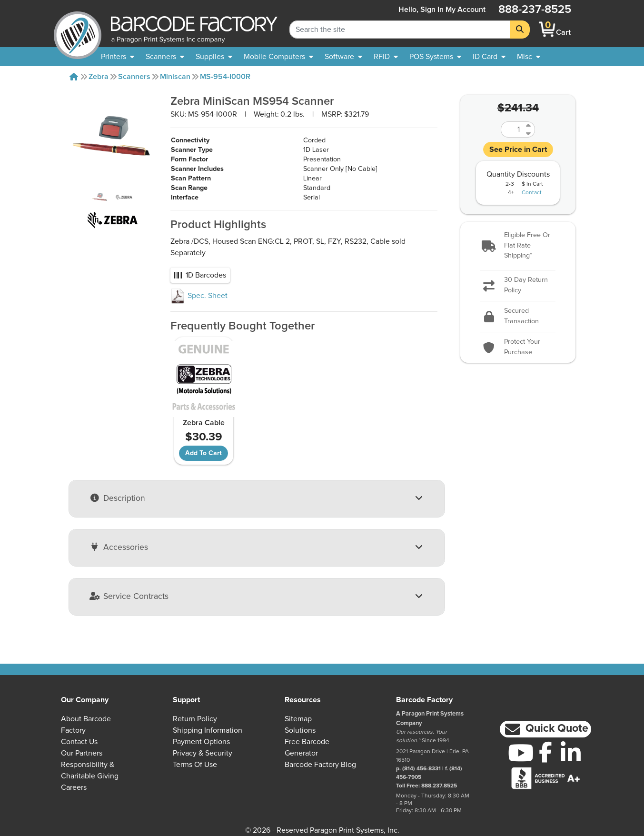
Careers (74, 787)
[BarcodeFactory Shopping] (547, 29)
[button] (518, 246)
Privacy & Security (203, 753)
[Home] (74, 77)
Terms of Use (195, 765)
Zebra (99, 77)
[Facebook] (546, 752)
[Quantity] (512, 129)
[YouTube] (520, 753)
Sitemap (298, 719)
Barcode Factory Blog (320, 765)
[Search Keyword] (400, 30)
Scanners (134, 77)
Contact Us (79, 742)
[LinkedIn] (571, 753)
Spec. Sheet (199, 296)
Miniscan (175, 77)
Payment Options (201, 742)
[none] (529, 57)
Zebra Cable (204, 423)
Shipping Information (208, 730)
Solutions (300, 730)
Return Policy (195, 719)
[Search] (520, 30)
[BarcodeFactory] (78, 29)
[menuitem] (118, 57)
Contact (532, 193)
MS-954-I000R (225, 77)
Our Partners (82, 753)
